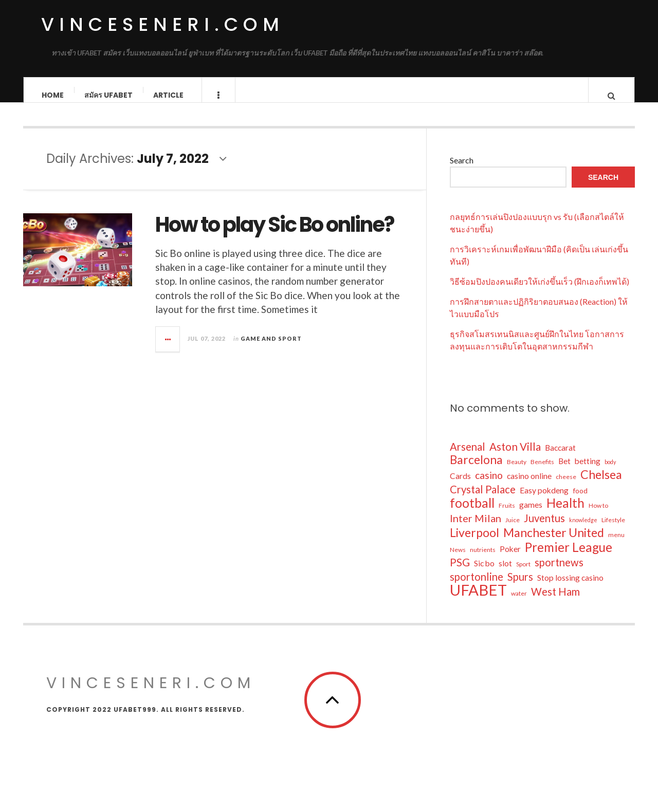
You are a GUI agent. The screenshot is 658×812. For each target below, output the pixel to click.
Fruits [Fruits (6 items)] (507, 516)
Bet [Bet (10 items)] (564, 471)
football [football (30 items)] (472, 513)
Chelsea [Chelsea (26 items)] (601, 485)
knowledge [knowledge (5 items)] (583, 530)
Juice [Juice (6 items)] (513, 530)
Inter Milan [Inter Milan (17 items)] (476, 528)
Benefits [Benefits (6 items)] (542, 472)
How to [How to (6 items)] (598, 516)
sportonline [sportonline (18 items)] (477, 587)
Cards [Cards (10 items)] (460, 486)
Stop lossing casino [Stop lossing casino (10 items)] (570, 588)
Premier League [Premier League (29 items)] (569, 558)
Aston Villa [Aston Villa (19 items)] (515, 457)
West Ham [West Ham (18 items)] (555, 602)
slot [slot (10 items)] (505, 574)
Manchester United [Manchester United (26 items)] (554, 543)
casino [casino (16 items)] (489, 485)
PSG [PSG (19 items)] (460, 573)
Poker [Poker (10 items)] (510, 559)
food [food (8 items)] (580, 501)
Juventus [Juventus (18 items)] (544, 528)
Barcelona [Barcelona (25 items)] (476, 470)
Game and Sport (271, 349)
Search (462, 170)
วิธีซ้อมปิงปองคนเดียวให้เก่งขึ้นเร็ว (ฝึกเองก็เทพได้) (540, 292)
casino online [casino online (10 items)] (529, 486)
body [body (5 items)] (610, 472)
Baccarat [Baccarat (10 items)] (560, 458)
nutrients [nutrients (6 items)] (483, 560)
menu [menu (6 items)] (616, 545)
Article (168, 95)
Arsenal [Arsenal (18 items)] (468, 457)
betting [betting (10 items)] (588, 471)
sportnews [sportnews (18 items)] (559, 573)
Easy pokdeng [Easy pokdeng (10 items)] (544, 501)
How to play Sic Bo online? (275, 235)
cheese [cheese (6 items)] (566, 487)
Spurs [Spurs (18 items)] (520, 587)
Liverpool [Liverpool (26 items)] (474, 543)
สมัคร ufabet (108, 95)
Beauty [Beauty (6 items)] (517, 472)
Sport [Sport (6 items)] (523, 574)
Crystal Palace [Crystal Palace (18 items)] (483, 500)
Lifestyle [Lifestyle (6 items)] (613, 530)
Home (53, 95)
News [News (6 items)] (458, 560)
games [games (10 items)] (531, 515)
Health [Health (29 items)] (565, 513)
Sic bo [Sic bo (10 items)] (484, 574)
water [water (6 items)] (519, 604)
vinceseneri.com (163, 24)
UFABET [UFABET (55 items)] (478, 600)
